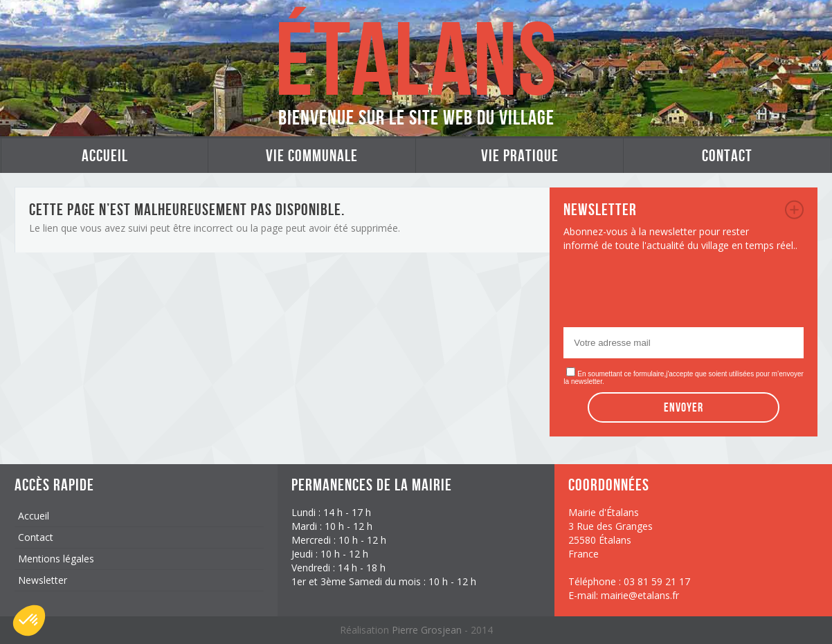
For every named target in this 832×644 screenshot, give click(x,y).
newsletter (794, 210)
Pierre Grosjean (428, 630)
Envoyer (684, 407)
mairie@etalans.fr (640, 595)
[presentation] (669, 293)
